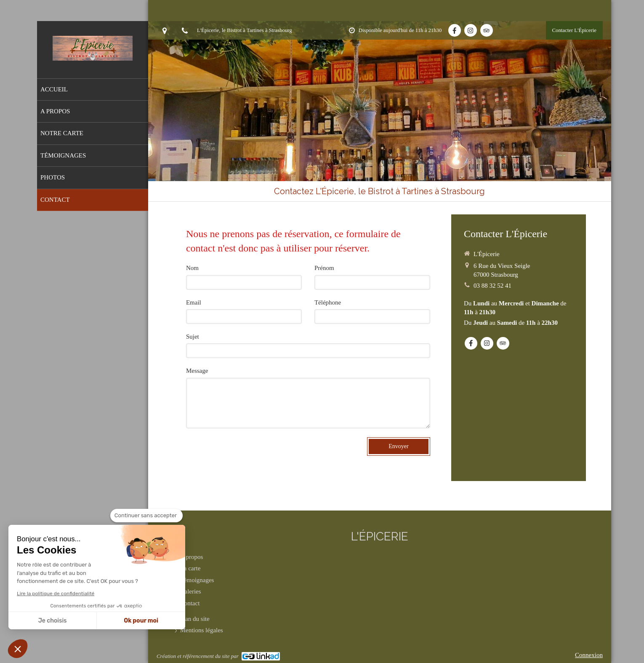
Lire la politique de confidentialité (56, 593)
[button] (18, 649)
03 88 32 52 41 (492, 286)
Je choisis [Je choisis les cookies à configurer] (53, 621)
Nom (192, 268)
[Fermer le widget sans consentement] (146, 516)
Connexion (589, 655)
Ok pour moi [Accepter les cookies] (141, 621)
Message (197, 371)
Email (194, 302)
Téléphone (328, 302)
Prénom (324, 268)
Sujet (193, 337)
